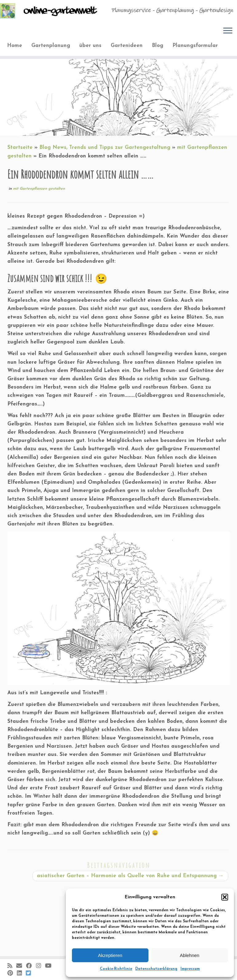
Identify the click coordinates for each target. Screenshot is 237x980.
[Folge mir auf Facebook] (31, 966)
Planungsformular (195, 46)
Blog (158, 46)
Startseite (20, 147)
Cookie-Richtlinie (116, 969)
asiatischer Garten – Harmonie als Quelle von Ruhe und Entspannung (130, 876)
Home (15, 46)
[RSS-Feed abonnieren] (12, 966)
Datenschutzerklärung (156, 969)
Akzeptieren (110, 955)
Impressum (190, 969)
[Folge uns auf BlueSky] (30, 974)
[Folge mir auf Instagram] (40, 966)
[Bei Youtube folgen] (50, 966)
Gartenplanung (51, 46)
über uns (90, 46)
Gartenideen (127, 46)
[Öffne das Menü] (228, 31)
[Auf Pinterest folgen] (12, 974)
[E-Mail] (21, 966)
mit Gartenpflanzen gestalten (39, 189)
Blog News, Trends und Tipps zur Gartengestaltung (105, 147)
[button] (225, 897)
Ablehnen (190, 955)
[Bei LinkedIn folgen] (21, 974)
